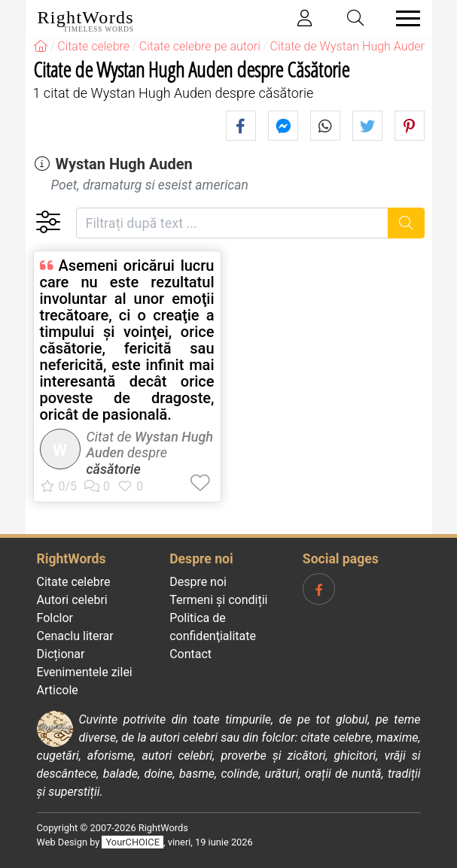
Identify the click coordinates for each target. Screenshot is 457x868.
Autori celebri (72, 600)
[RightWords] (41, 46)
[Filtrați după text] (233, 223)
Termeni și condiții (218, 600)
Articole (58, 690)
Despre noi (198, 582)
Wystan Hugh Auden (123, 164)
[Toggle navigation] (404, 18)
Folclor (55, 618)
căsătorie (114, 469)
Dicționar (61, 654)
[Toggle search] (355, 18)
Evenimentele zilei (85, 672)
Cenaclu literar (75, 636)
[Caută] (406, 223)
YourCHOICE (133, 842)
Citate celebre (74, 582)
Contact (190, 654)
